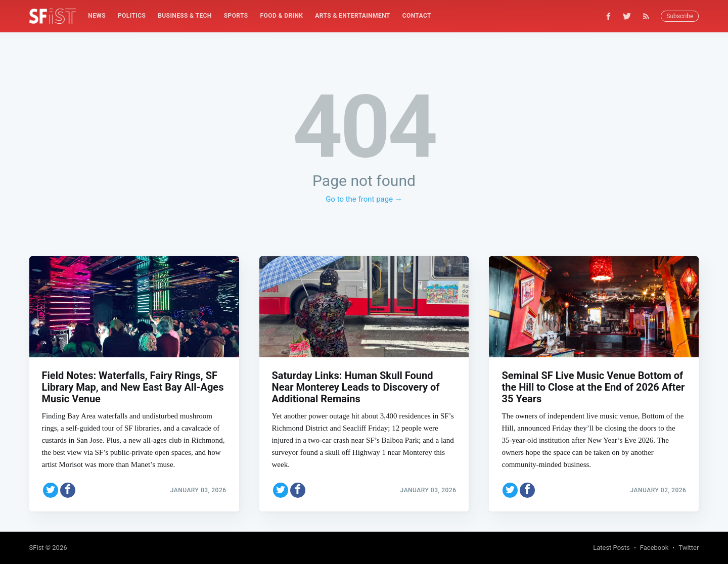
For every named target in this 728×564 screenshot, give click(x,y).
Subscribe (680, 16)
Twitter (689, 548)
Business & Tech (185, 16)
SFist (37, 548)
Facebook (654, 548)
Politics (132, 16)
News (97, 16)
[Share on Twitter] (51, 490)
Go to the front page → (364, 199)
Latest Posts (611, 548)
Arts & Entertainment (352, 16)
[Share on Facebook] (68, 490)
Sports (236, 16)
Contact (417, 16)
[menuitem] (97, 16)
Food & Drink (282, 16)
